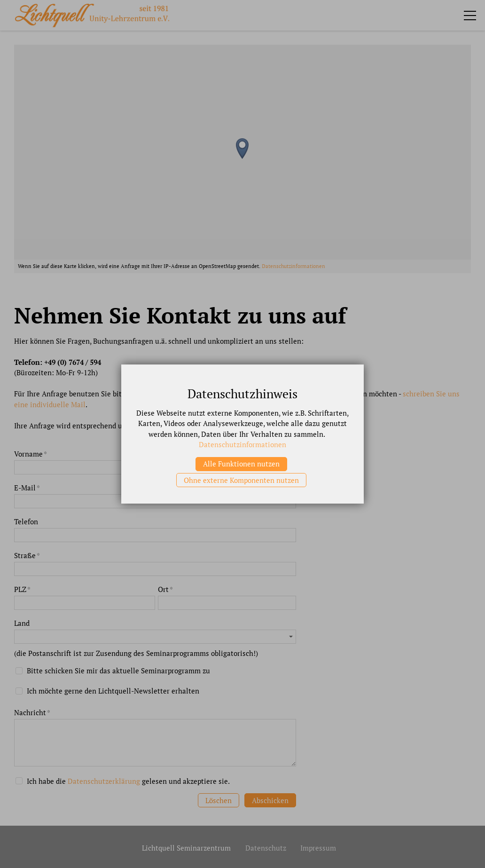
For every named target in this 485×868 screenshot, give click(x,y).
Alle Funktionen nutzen (241, 464)
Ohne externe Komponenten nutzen (241, 480)
